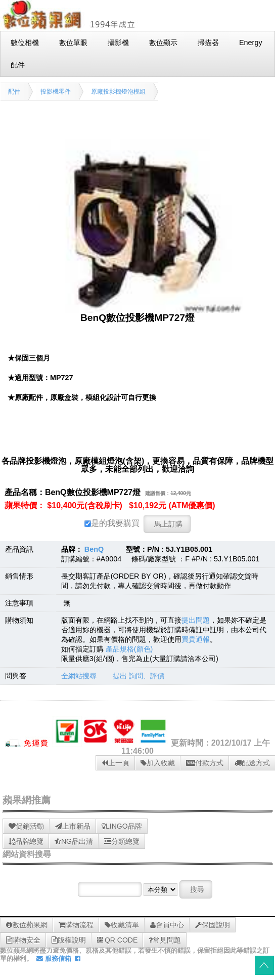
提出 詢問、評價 (139, 676)
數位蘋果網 (27, 925)
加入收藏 (158, 763)
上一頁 (116, 763)
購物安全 (23, 940)
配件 (14, 92)
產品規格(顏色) (129, 649)
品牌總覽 (26, 841)
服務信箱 (54, 958)
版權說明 (69, 940)
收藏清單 (122, 925)
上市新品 (73, 826)
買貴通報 (196, 639)
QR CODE (117, 940)
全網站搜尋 (79, 676)
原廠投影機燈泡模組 (118, 92)
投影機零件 (56, 92)
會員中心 (167, 925)
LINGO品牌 (122, 826)
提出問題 (196, 620)
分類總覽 (122, 841)
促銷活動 (26, 826)
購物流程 (76, 925)
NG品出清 (74, 841)
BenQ (94, 549)
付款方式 (205, 763)
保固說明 (213, 925)
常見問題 (165, 940)
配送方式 (252, 763)
